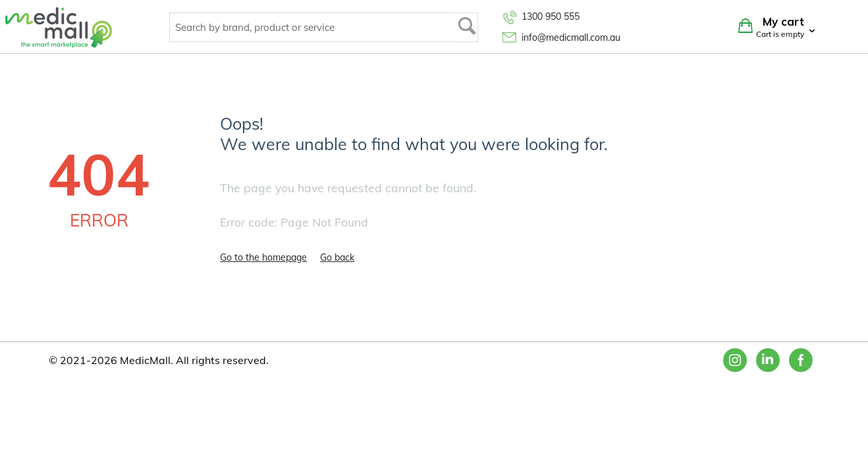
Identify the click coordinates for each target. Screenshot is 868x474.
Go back (337, 257)
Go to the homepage (263, 257)
